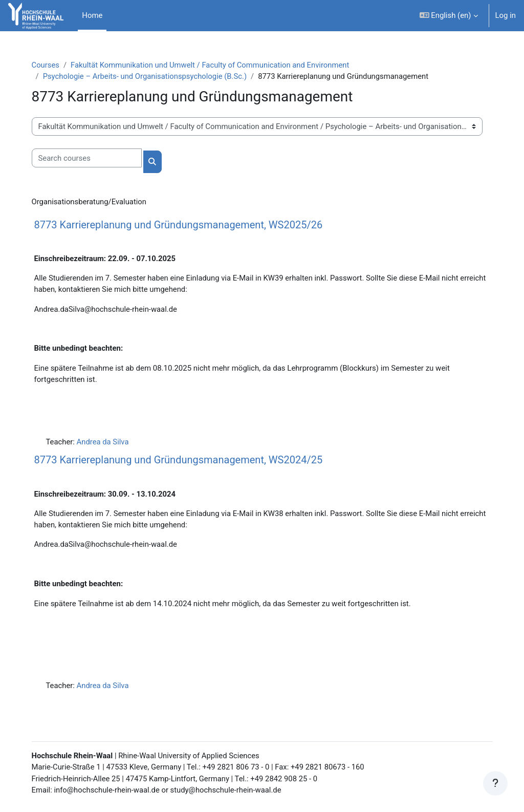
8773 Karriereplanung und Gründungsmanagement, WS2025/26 (183, 225)
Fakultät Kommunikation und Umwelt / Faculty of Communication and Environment (216, 65)
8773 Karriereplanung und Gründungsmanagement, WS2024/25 (183, 461)
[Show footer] (495, 783)
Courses (50, 65)
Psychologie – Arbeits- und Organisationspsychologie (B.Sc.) (150, 76)
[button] (449, 16)
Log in (506, 15)
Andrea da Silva (108, 443)
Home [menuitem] (92, 15)
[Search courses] (91, 158)
